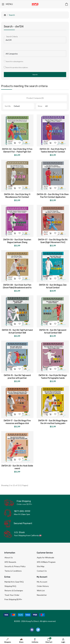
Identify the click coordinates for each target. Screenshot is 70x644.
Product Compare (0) (35, 98)
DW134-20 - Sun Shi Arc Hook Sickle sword (17, 467)
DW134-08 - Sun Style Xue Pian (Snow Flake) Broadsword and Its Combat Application (17, 288)
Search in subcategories (14, 61)
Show (40, 106)
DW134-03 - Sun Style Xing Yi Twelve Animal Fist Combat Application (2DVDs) (53, 152)
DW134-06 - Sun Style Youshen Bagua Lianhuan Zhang (17, 241)
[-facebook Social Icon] (32, 630)
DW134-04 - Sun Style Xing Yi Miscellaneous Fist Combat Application (17, 197)
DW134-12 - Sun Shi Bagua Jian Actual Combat (53, 286)
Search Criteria (12, 37)
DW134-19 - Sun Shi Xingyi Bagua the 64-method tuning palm (53, 422)
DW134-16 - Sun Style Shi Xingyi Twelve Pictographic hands (53, 377)
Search (12, 15)
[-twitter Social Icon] (38, 630)
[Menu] (7, 4)
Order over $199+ (24, 504)
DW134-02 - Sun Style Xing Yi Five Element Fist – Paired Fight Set (17, 150)
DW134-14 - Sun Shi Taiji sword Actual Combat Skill (53, 331)
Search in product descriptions (16, 67)
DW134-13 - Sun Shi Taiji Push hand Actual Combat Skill (17, 331)
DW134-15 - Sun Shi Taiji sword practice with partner (17, 377)
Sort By (8, 106)
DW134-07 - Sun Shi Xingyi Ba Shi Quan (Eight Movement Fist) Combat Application (53, 242)
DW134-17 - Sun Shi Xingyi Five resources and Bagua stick (17, 422)
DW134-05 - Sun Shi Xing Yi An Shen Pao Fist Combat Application (53, 196)
